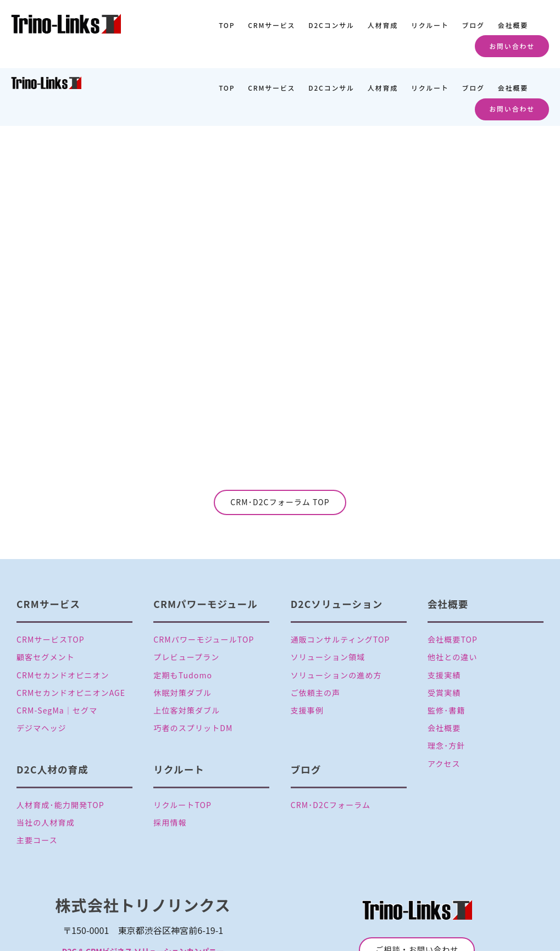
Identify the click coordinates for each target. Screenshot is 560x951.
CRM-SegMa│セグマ (57, 653)
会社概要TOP (453, 582)
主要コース (37, 783)
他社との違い (453, 600)
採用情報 (170, 765)
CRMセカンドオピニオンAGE (71, 635)
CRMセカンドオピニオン (63, 617)
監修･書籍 (447, 653)
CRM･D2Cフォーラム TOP (280, 445)
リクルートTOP (182, 747)
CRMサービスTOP (51, 582)
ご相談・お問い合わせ (417, 892)
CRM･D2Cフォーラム (331, 747)
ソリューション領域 (328, 600)
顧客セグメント (46, 600)
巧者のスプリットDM (193, 671)
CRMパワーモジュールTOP (204, 582)
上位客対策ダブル (187, 653)
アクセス (444, 706)
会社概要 (513, 25)
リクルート (430, 25)
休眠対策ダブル (182, 635)
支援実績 (444, 617)
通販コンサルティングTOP (340, 582)
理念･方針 (447, 688)
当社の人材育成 (46, 765)
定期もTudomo (183, 617)
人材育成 (383, 25)
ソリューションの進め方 (336, 617)
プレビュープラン (186, 600)
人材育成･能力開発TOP (60, 747)
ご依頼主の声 (316, 635)
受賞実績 (444, 635)
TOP (227, 25)
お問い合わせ (512, 46)
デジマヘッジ (41, 671)
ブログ (473, 25)
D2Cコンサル (331, 25)
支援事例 (307, 653)
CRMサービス (271, 25)
